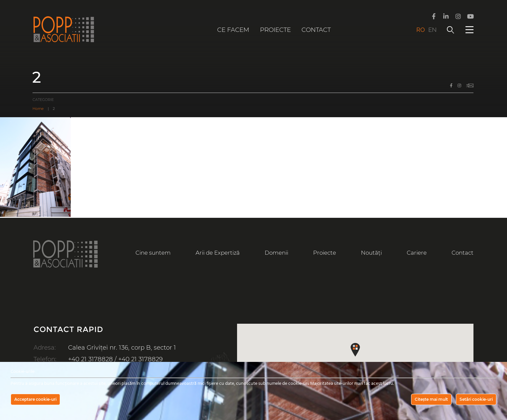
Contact (316, 30)
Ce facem (233, 30)
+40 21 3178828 (91, 359)
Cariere (417, 253)
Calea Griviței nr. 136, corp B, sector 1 (122, 347)
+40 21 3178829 (141, 359)
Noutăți (371, 253)
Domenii (276, 253)
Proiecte (275, 30)
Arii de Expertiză (217, 253)
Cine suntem (153, 253)
